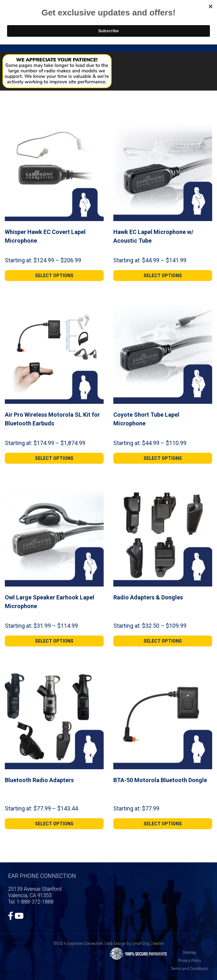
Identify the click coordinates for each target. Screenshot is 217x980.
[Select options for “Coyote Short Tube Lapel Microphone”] (163, 458)
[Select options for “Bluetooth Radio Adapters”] (54, 824)
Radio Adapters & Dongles (148, 597)
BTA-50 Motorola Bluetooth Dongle (160, 780)
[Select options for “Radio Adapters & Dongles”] (163, 641)
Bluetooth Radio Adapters (39, 780)
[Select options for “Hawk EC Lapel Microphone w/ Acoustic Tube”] (163, 276)
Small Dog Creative (148, 944)
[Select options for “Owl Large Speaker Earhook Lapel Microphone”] (54, 641)
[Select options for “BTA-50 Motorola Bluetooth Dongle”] (163, 824)
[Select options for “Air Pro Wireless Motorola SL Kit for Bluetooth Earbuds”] (54, 458)
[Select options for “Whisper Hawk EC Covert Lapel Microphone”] (54, 276)
